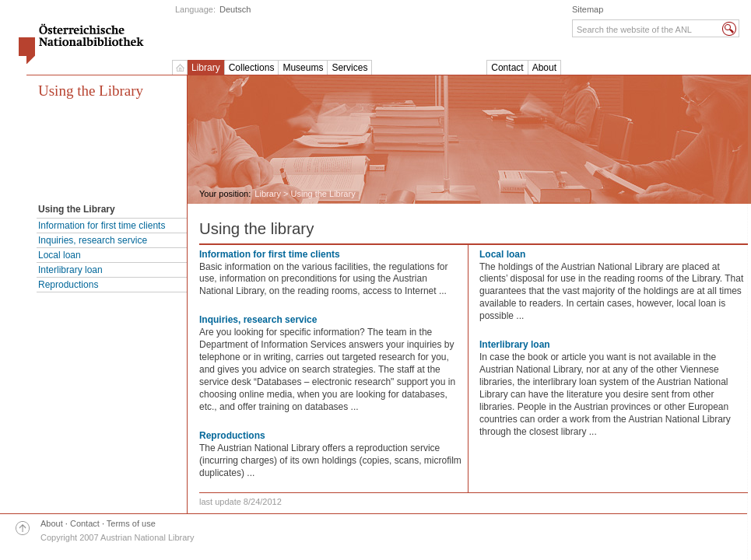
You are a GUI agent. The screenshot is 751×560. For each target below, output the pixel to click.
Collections (252, 68)
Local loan (60, 255)
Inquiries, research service (93, 240)
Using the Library (91, 91)
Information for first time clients (102, 226)
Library (206, 68)
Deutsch (235, 9)
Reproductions (68, 285)
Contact (507, 68)
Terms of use (131, 523)
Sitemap (588, 9)
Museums (303, 68)
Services (349, 68)
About (544, 68)
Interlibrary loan (70, 270)
